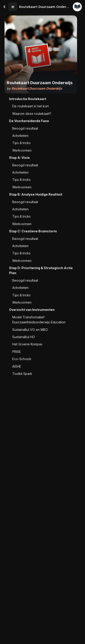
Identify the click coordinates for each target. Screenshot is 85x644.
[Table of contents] (13, 7)
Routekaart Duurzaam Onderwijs (37, 88)
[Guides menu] (77, 7)
